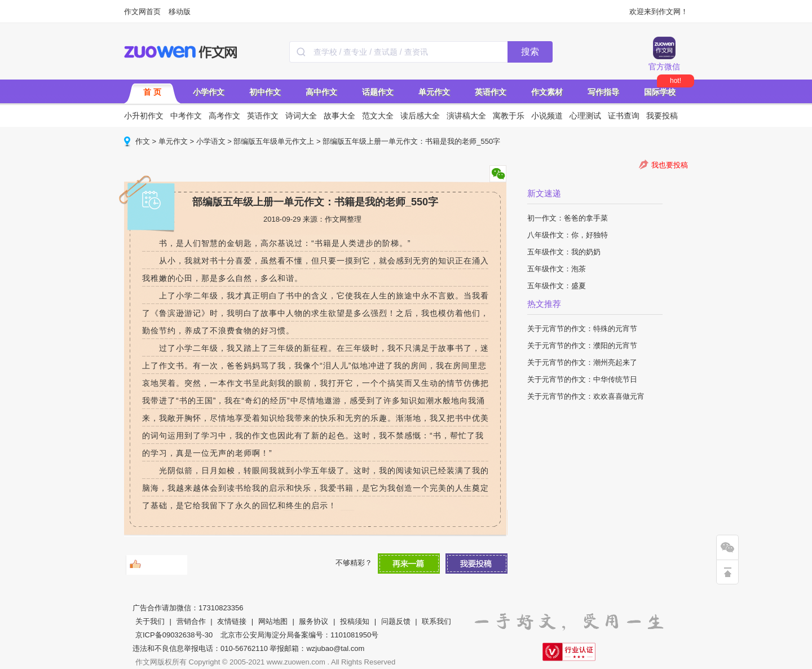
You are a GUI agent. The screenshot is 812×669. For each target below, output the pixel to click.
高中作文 (321, 92)
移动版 (180, 12)
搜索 (530, 52)
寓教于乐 (509, 116)
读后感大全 (420, 116)
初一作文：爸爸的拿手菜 (568, 218)
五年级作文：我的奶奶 (564, 252)
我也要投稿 (670, 165)
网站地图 (273, 621)
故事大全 (339, 116)
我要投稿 (662, 116)
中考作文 (186, 116)
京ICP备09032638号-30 (174, 635)
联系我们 (436, 621)
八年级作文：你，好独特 (568, 235)
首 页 (152, 92)
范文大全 (378, 116)
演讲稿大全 (466, 116)
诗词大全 (301, 116)
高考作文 (224, 116)
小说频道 (547, 116)
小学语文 (211, 141)
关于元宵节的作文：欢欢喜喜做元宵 (586, 396)
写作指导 (603, 92)
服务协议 (314, 621)
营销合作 (191, 621)
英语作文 (491, 92)
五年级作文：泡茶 (557, 269)
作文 (143, 141)
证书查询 (624, 116)
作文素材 (547, 92)
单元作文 (434, 92)
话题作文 (378, 92)
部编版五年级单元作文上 (274, 141)
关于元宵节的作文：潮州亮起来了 (582, 362)
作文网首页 (142, 12)
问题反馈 (396, 621)
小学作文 (209, 92)
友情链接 (232, 621)
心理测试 (585, 116)
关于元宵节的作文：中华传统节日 (582, 379)
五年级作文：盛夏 (557, 286)
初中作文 (265, 92)
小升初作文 (144, 116)
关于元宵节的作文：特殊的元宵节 (582, 329)
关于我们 (150, 621)
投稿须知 (355, 621)
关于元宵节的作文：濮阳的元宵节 (582, 345)
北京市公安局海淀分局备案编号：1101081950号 (299, 635)
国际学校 (660, 92)
